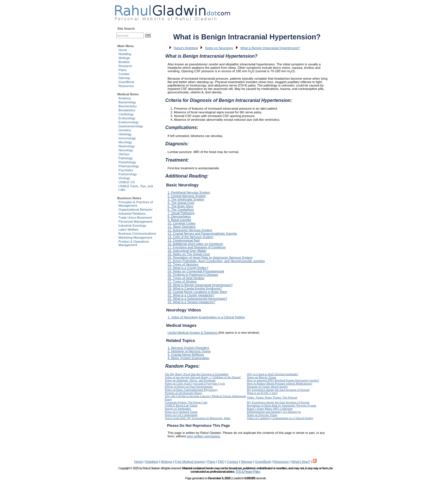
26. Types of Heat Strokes (186, 278)
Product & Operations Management (134, 243)
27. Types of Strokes (182, 281)
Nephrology (127, 146)
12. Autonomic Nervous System (190, 230)
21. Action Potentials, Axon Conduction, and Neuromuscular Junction (216, 261)
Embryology (127, 118)
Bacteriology (127, 102)
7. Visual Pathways (181, 213)
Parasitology (127, 162)
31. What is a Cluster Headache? (191, 295)
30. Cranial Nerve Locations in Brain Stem (197, 292)
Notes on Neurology (219, 48)
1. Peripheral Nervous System (189, 192)
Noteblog (125, 54)
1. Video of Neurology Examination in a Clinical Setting (206, 317)
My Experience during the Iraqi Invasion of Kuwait (278, 390)
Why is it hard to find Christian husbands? (273, 374)
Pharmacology (129, 166)
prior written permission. (204, 436)
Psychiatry (126, 170)
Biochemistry (128, 106)
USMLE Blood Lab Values (181, 405)
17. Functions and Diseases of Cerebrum (197, 247)
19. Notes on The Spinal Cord (189, 254)
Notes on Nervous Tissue (262, 415)
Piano (123, 70)
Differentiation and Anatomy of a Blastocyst (274, 412)
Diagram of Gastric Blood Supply (267, 387)
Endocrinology (129, 122)
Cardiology (126, 114)
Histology (125, 134)
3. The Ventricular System (186, 199)
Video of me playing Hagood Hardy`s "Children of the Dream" (203, 377)
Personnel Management (136, 222)
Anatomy (125, 98)
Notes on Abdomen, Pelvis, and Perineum (190, 380)
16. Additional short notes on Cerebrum (195, 244)
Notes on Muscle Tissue (261, 377)
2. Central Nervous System (187, 196)
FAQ (221, 462)
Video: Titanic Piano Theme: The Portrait (272, 398)
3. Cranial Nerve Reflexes (186, 355)
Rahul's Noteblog (186, 48)
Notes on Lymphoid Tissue (181, 412)
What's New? (301, 462)
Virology (124, 178)
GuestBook (126, 82)
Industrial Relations (132, 214)
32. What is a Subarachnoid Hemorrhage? (198, 299)
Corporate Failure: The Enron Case (186, 402)
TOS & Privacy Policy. (248, 472)
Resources (126, 86)
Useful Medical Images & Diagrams (193, 333)
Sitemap (124, 78)
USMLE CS (127, 182)
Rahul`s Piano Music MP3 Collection (270, 409)
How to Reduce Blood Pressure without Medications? (280, 384)
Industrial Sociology (132, 226)
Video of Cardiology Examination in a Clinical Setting (280, 418)
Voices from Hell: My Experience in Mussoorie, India (198, 418)
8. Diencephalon (179, 216)
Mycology (125, 142)
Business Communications (137, 234)
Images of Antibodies (178, 409)
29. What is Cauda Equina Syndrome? (195, 288)
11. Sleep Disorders (182, 227)
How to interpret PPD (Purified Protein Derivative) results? (283, 380)
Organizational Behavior (136, 210)
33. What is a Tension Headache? (192, 302)
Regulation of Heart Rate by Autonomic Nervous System (282, 405)
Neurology (126, 150)
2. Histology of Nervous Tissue (189, 351)
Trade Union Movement (135, 218)
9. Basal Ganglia (179, 220)
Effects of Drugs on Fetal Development (189, 387)
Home (123, 50)
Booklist (124, 62)
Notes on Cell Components (181, 415)
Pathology (126, 158)
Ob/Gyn (124, 154)
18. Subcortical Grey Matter (187, 251)
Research (125, 66)
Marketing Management (135, 238)
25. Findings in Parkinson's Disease (193, 275)
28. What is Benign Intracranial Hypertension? (200, 285)
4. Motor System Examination (189, 358)
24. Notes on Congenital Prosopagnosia (196, 271)
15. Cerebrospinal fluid (184, 240)
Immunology (127, 138)
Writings (124, 58)
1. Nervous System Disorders (188, 348)
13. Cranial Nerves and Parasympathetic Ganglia (202, 234)
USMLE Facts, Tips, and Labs (136, 188)
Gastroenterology (131, 126)
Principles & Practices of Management (136, 204)
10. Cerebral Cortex (182, 223)
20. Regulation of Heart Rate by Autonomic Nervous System (210, 257)
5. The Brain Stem (181, 206)
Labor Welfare (129, 230)
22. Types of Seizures (183, 264)
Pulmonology (128, 174)
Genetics (125, 130)
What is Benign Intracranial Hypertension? (270, 48)
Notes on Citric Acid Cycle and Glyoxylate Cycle (195, 384)
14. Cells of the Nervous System (191, 237)
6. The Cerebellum (181, 210)
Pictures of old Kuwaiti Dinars (183, 393)
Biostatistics (127, 110)
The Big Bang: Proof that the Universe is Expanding (197, 374)
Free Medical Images (190, 462)
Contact (124, 74)
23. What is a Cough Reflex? (188, 268)
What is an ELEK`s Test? (262, 393)
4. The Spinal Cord (181, 203)
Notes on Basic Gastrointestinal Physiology (191, 390)
